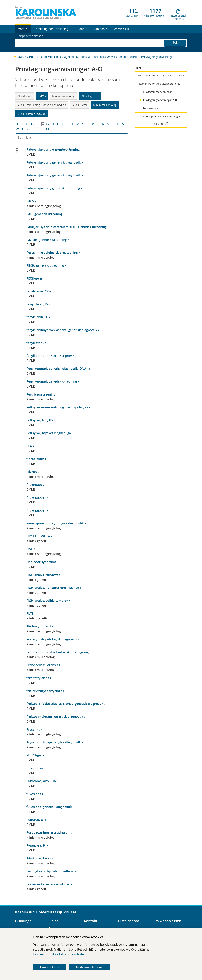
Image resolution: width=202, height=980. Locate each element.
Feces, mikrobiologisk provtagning (52, 253)
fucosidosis (35, 768)
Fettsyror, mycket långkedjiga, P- (51, 433)
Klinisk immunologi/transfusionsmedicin (42, 105)
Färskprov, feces (39, 858)
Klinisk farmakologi (64, 96)
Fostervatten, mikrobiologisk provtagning (58, 652)
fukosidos (34, 794)
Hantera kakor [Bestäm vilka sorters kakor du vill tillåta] (50, 967)
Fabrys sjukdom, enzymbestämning (53, 149)
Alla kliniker (24, 96)
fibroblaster (35, 459)
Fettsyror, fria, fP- (40, 420)
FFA (29, 446)
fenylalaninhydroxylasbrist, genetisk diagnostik (62, 330)
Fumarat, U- (35, 820)
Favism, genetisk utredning (47, 240)
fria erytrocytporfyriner (44, 691)
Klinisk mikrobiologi (105, 105)
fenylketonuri (37, 343)
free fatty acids (38, 678)
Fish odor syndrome (41, 562)
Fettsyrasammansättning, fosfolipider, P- (57, 407)
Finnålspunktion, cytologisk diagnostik (55, 523)
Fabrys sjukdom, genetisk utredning (53, 188)
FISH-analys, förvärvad (43, 575)
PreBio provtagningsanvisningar (162, 116)
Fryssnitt (33, 729)
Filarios (32, 472)
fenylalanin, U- (37, 317)
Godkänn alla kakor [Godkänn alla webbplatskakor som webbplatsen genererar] (90, 967)
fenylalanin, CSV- (39, 291)
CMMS (42, 96)
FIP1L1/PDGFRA (38, 536)
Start (21, 57)
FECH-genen (35, 278)
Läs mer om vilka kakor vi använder (59, 954)
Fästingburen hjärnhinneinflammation (55, 871)
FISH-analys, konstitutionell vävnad (53, 588)
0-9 (53, 129)
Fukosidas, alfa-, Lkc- (42, 781)
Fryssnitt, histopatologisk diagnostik (54, 742)
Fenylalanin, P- (37, 304)
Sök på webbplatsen (32, 42)
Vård (30, 57)
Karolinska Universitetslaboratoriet (115, 57)
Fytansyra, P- (36, 845)
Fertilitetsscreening (41, 394)
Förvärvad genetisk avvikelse (48, 884)
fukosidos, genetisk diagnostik (49, 807)
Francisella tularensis (42, 665)
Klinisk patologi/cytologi (32, 114)
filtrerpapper (36, 485)
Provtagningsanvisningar (157, 57)
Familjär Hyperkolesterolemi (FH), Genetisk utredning (67, 227)
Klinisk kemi (80, 105)
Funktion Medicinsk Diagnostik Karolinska (63, 57)
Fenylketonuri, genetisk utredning (52, 381)
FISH (30, 549)
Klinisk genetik (90, 96)
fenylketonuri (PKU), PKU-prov (49, 356)
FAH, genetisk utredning (44, 214)
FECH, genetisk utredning (45, 265)
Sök (175, 42)
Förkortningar (151, 108)
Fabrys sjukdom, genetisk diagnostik (54, 162)
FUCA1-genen (36, 755)
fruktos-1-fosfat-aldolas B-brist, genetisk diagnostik (65, 704)
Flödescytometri (39, 626)
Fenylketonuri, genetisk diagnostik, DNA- (57, 369)
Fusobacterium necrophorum (48, 832)
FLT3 (30, 613)
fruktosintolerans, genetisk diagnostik (55, 716)
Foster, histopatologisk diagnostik (52, 639)
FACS (30, 201)
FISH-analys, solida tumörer (47, 601)
